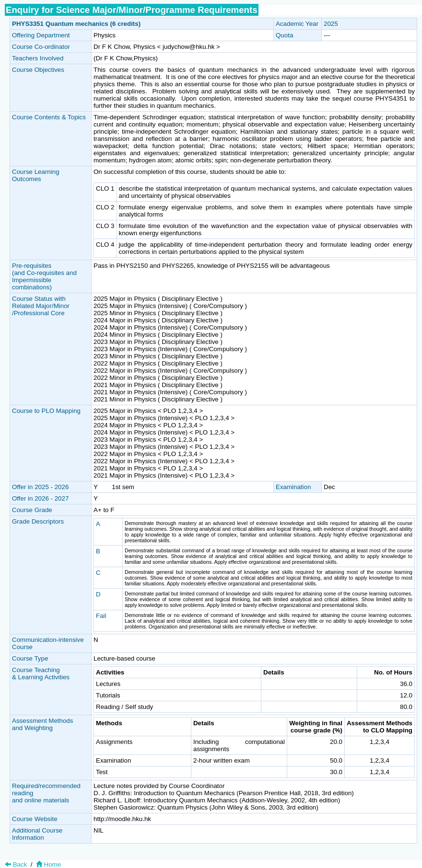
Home (47, 864)
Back (16, 864)
